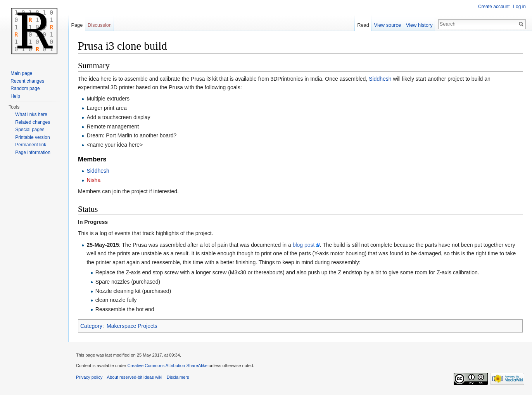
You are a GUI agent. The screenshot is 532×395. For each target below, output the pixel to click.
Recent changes (27, 81)
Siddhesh (380, 79)
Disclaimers (178, 377)
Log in (519, 7)
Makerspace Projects (132, 326)
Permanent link (31, 145)
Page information (33, 152)
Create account (494, 7)
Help (15, 96)
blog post (304, 245)
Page (77, 25)
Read (363, 25)
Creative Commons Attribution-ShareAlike (167, 366)
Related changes (33, 122)
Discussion (100, 25)
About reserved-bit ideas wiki (135, 377)
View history (419, 25)
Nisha (93, 180)
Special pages (30, 130)
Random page (25, 88)
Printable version (32, 137)
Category (91, 326)
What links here (31, 114)
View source (388, 25)
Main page (21, 73)
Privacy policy (89, 377)
